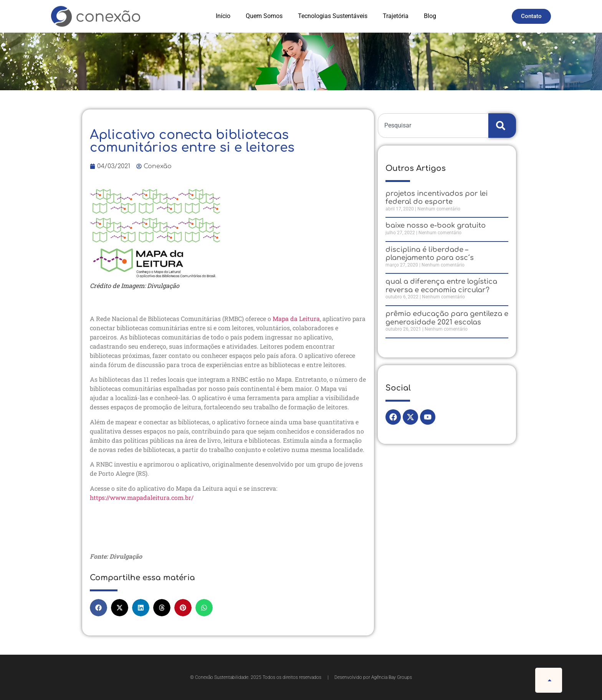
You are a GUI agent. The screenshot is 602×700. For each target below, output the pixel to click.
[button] (98, 608)
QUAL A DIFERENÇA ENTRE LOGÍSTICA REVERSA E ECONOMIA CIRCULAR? (441, 286)
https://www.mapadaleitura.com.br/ (142, 497)
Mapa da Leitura (296, 319)
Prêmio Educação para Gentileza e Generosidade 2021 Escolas (447, 318)
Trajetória (396, 16)
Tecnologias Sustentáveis (333, 16)
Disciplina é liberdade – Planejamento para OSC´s (430, 254)
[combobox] (433, 126)
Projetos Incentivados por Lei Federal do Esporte (437, 198)
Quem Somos (264, 16)
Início (223, 16)
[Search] (502, 126)
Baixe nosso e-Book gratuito (436, 225)
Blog (430, 16)
